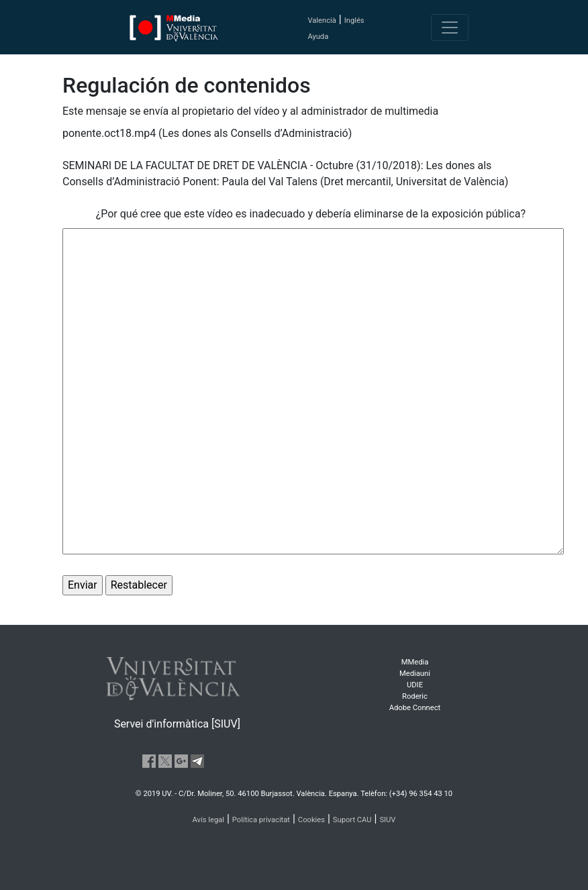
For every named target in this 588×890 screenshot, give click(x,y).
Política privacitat (261, 820)
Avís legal (209, 820)
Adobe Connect (415, 708)
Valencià (322, 20)
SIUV (387, 820)
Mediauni (415, 674)
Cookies (311, 820)
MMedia (415, 662)
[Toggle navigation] (450, 28)
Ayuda (318, 37)
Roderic (415, 696)
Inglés (354, 20)
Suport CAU (352, 820)
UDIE (415, 685)
